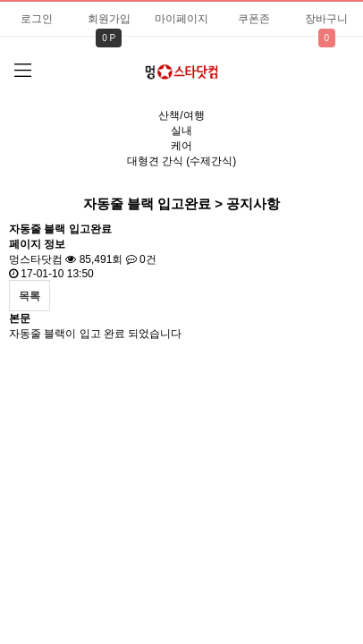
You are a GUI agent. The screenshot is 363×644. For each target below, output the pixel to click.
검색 (328, 67)
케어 (181, 146)
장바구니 (326, 19)
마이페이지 (181, 19)
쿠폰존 (254, 19)
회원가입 (109, 19)
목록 (30, 296)
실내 (181, 131)
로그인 (37, 19)
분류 (22, 71)
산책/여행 (181, 115)
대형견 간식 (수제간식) (182, 161)
